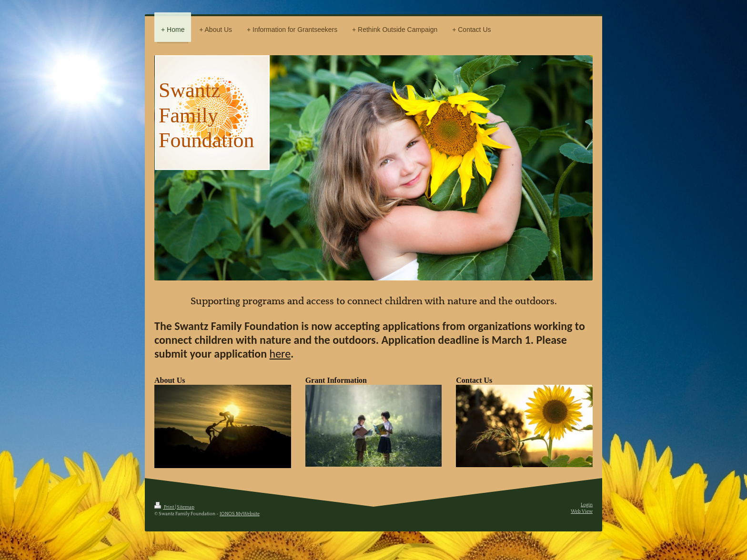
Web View (582, 512)
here (280, 354)
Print (165, 507)
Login (587, 505)
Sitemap (186, 507)
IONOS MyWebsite (240, 514)
